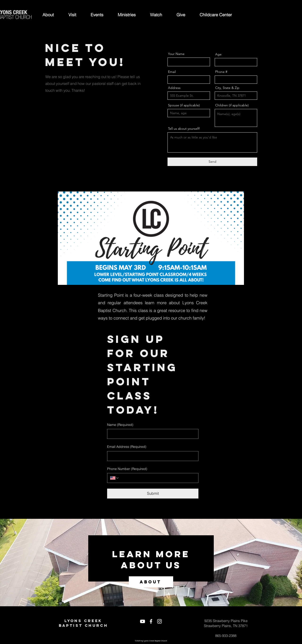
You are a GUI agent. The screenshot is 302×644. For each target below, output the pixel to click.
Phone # (221, 72)
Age (218, 54)
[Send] (212, 162)
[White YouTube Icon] (143, 621)
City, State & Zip (227, 88)
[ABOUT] (151, 582)
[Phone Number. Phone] (157, 478)
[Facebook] (48, 130)
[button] (48, 15)
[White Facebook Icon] (151, 621)
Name (120, 425)
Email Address (127, 447)
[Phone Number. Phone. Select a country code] (115, 478)
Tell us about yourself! (184, 129)
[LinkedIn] (61, 130)
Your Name (176, 54)
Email (172, 72)
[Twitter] (55, 130)
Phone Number (127, 469)
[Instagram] (68, 130)
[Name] (151, 434)
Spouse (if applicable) (184, 105)
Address (174, 88)
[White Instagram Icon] (159, 621)
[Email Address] (151, 456)
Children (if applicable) (232, 105)
